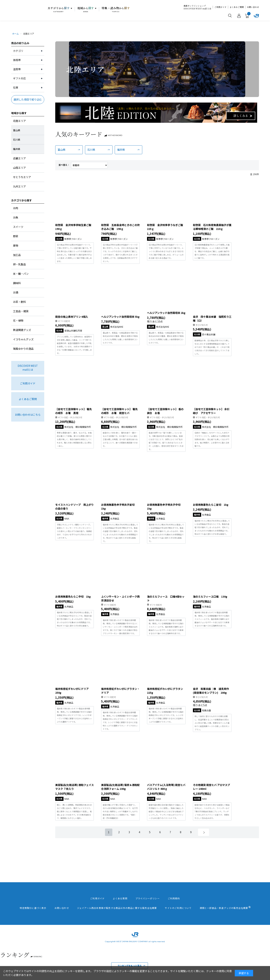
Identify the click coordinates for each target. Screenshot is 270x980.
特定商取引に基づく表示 (33, 908)
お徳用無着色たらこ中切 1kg (73, 596)
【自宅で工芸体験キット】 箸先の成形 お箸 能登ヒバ (119, 411)
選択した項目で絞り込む (28, 99)
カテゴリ (59, 9)
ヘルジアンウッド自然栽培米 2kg (166, 313)
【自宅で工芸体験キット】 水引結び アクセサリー (211, 411)
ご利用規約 (174, 898)
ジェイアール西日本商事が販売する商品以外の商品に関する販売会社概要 (117, 908)
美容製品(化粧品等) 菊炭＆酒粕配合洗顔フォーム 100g (120, 787)
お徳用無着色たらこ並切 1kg (211, 505)
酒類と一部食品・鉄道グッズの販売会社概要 (224, 908)
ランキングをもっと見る (130, 966)
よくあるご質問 (237, 7)
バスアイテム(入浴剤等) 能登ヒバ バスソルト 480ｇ (166, 787)
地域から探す (19, 113)
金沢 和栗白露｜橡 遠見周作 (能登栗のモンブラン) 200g (211, 691)
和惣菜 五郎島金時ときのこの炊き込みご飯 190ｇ (120, 227)
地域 (86, 9)
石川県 (91, 150)
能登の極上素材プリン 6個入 (72, 317)
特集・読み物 (116, 9)
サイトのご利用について (178, 908)
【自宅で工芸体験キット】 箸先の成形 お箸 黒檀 (74, 411)
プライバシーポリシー (148, 898)
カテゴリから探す (21, 200)
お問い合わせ (253, 7)
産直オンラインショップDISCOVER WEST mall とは (197, 7)
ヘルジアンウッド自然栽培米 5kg (120, 317)
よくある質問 (120, 898)
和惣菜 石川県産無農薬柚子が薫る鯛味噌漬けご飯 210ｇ (212, 227)
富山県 (61, 150)
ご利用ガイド (220, 7)
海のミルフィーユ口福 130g (210, 596)
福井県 (121, 150)
